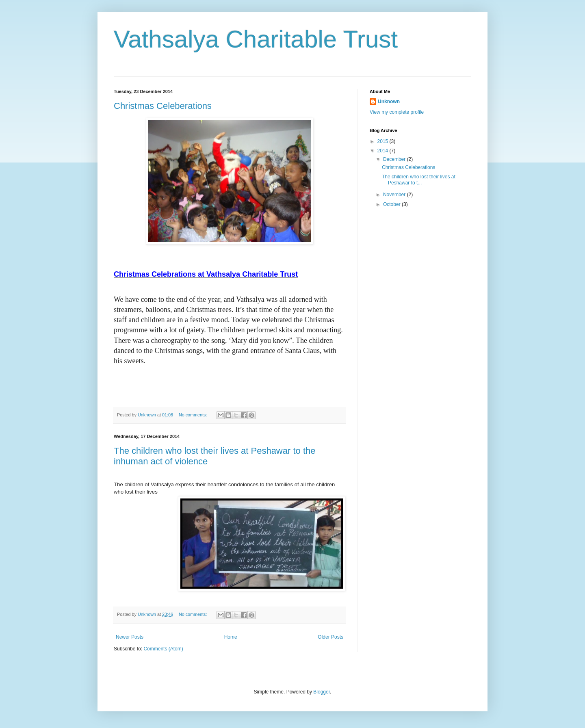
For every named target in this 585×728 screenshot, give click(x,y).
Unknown (389, 102)
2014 (383, 151)
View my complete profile (397, 112)
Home (231, 637)
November (395, 195)
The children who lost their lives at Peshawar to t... (419, 180)
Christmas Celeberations (163, 106)
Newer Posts (130, 637)
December (395, 159)
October (392, 204)
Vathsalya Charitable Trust (256, 39)
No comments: (194, 415)
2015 (383, 141)
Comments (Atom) (163, 649)
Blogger (322, 692)
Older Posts (330, 637)
